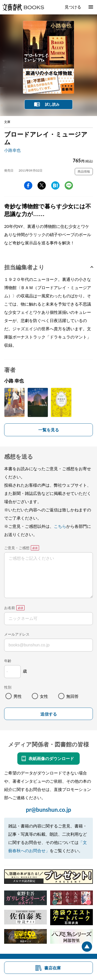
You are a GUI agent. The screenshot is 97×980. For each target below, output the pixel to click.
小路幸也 (12, 150)
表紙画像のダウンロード (51, 758)
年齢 (8, 661)
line (69, 185)
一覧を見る (49, 430)
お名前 (10, 608)
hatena (55, 185)
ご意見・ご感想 (17, 548)
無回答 (72, 696)
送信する (49, 714)
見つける (73, 7)
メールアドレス (17, 634)
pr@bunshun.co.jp (48, 810)
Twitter (42, 185)
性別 (8, 687)
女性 (44, 696)
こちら (60, 526)
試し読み (52, 104)
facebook (28, 185)
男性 (18, 696)
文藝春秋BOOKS (23, 7)
